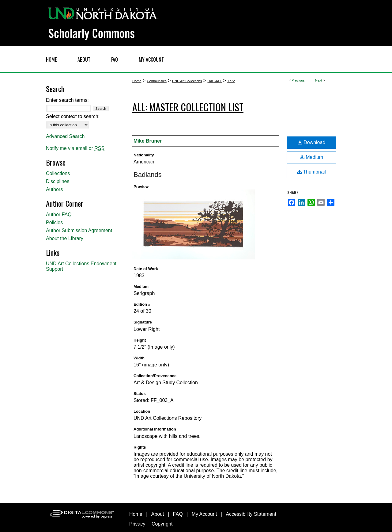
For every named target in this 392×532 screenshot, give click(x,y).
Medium (311, 157)
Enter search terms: (67, 100)
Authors (54, 189)
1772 (231, 81)
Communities (157, 81)
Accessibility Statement (251, 514)
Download (312, 142)
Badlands (148, 175)
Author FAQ (59, 214)
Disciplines (58, 181)
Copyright (162, 524)
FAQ (178, 514)
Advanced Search (65, 136)
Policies (54, 222)
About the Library (65, 238)
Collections (58, 173)
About (158, 514)
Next (319, 80)
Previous (298, 80)
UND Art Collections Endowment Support (81, 266)
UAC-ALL (214, 81)
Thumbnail (311, 172)
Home (137, 81)
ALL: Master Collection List (188, 107)
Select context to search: (73, 116)
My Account (204, 514)
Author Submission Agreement (79, 230)
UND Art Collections (187, 81)
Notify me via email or (75, 148)
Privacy (137, 524)
